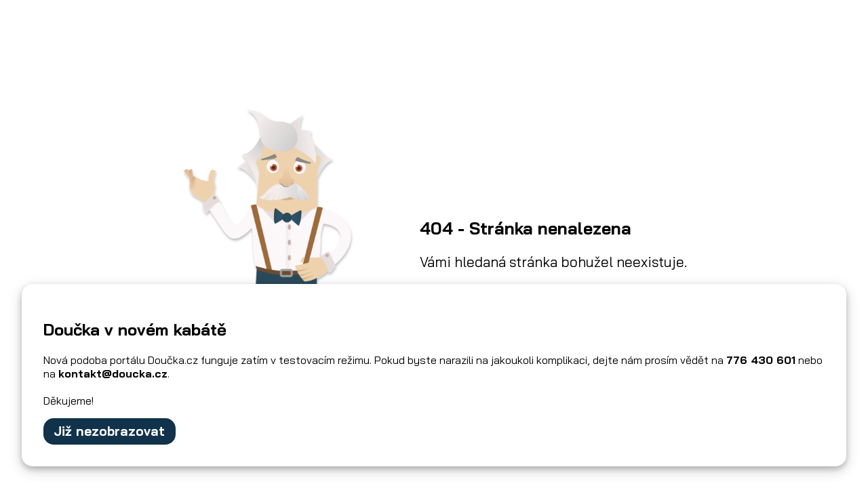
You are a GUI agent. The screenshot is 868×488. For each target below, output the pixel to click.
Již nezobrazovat (109, 431)
